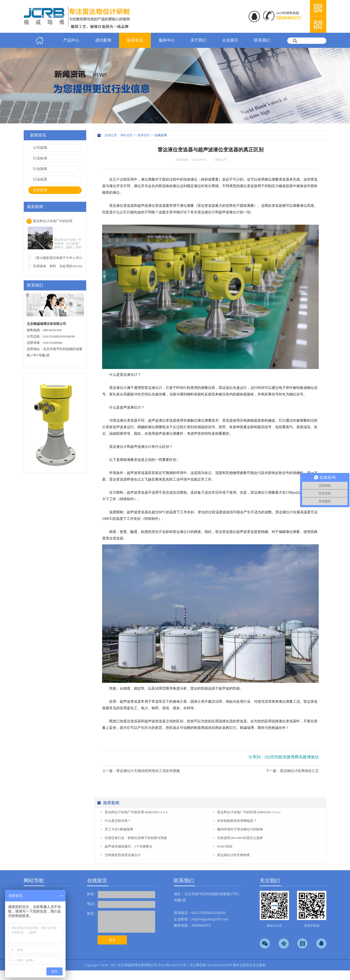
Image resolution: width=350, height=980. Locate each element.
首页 (40, 40)
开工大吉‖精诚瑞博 (119, 829)
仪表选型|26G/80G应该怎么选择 (240, 838)
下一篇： (292, 771)
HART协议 (225, 846)
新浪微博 (286, 757)
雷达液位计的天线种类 (234, 855)
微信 (315, 757)
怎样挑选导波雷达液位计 (123, 855)
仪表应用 (161, 135)
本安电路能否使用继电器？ (237, 821)
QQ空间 (271, 757)
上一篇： (141, 771)
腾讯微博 (303, 757)
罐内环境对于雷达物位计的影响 (240, 829)
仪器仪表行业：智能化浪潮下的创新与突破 (136, 838)
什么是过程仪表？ (118, 821)
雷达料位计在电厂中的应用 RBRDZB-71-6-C (136, 812)
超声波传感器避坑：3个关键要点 (128, 846)
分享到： (256, 757)
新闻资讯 (144, 135)
